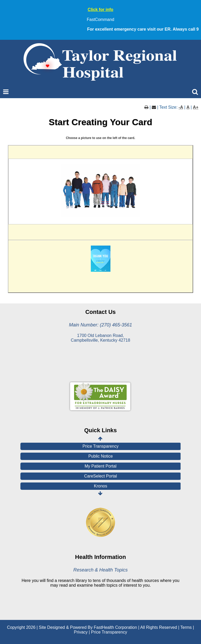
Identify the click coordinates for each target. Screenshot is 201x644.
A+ (196, 107)
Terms (186, 627)
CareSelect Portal (100, 476)
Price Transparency (100, 446)
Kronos (101, 486)
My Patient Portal (100, 466)
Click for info (100, 10)
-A (181, 107)
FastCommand (101, 20)
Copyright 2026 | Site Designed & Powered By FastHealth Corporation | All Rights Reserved (92, 627)
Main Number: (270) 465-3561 (100, 325)
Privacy (81, 632)
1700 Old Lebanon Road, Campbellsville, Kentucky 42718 (101, 338)
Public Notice (100, 456)
